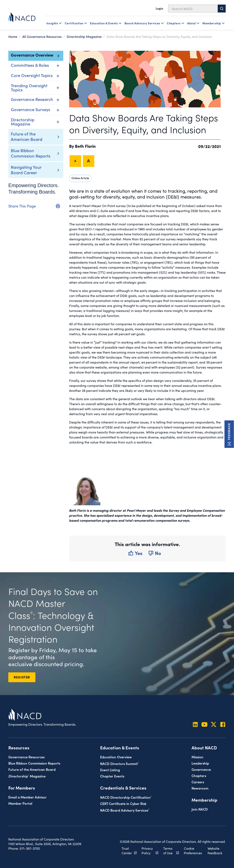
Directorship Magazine (84, 36)
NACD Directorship (126, 797)
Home (13, 36)
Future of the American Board (27, 136)
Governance (201, 769)
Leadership (200, 763)
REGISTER (22, 677)
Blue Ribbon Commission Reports (31, 153)
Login (159, 8)
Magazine (27, 776)
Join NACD (200, 809)
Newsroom (200, 788)
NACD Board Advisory (125, 810)
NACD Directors (119, 763)
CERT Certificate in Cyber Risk (123, 803)
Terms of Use (169, 851)
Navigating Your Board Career (26, 170)
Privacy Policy (147, 851)
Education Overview (116, 757)
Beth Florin (86, 146)
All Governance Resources (42, 36)
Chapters (199, 775)
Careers (198, 782)
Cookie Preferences (193, 851)
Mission (197, 757)
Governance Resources (26, 757)
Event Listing (110, 769)
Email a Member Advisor (27, 797)
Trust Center (127, 851)
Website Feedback (215, 851)
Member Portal (20, 803)
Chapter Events (112, 776)
